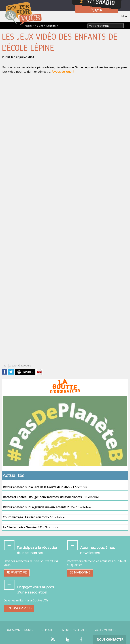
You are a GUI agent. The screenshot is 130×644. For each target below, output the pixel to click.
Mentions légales (75, 630)
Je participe (17, 572)
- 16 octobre (51, 497)
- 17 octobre (45, 487)
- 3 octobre (31, 527)
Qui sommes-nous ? (20, 630)
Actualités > (52, 26)
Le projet (48, 630)
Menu (125, 16)
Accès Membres (106, 630)
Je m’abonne (80, 572)
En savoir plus (19, 608)
